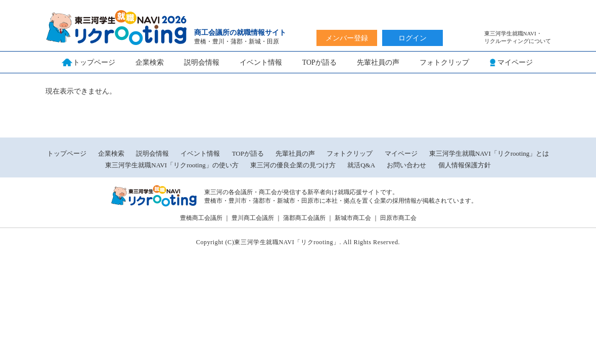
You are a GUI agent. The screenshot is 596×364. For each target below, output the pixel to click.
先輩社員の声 (378, 62)
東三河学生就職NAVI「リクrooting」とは (489, 153)
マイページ (401, 153)
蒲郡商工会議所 (304, 218)
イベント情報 (261, 62)
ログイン (412, 38)
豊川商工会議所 (253, 218)
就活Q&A (361, 165)
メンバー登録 (347, 38)
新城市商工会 (353, 218)
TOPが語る (319, 62)
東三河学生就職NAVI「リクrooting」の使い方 (172, 165)
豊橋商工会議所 (201, 218)
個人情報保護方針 (465, 165)
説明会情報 (202, 62)
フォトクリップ (444, 62)
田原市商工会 (398, 218)
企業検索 (150, 62)
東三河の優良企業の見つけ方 (294, 165)
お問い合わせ (406, 165)
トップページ (67, 153)
